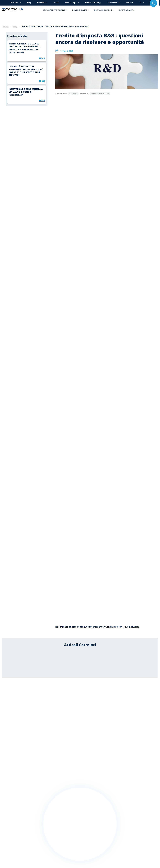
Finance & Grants (81, 10)
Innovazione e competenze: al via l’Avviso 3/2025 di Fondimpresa (26, 92)
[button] (66, 10)
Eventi (56, 3)
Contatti (130, 3)
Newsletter (42, 3)
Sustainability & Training (56, 10)
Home (6, 26)
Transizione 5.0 (113, 3)
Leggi (42, 58)
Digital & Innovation (105, 10)
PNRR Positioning (93, 3)
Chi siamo (14, 3)
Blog (29, 3)
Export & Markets (127, 10)
